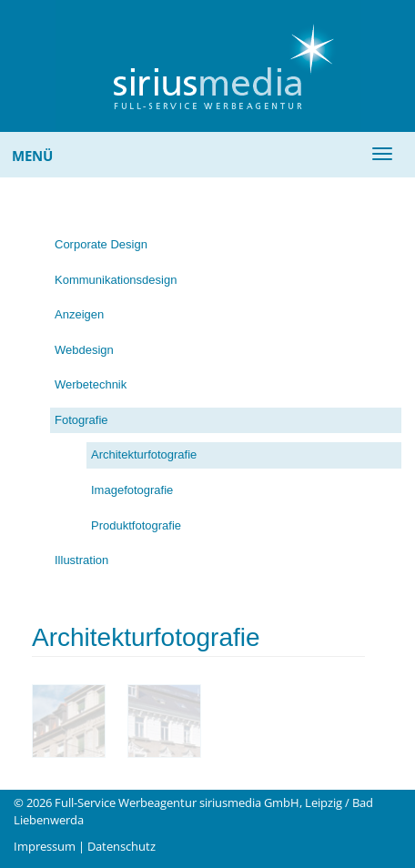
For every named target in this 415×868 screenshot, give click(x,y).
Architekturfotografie (144, 454)
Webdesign (84, 350)
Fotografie (81, 420)
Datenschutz (121, 846)
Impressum (45, 846)
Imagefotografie (132, 490)
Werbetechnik (91, 384)
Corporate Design (101, 244)
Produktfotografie (136, 525)
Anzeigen (79, 314)
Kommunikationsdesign (116, 280)
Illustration (81, 560)
